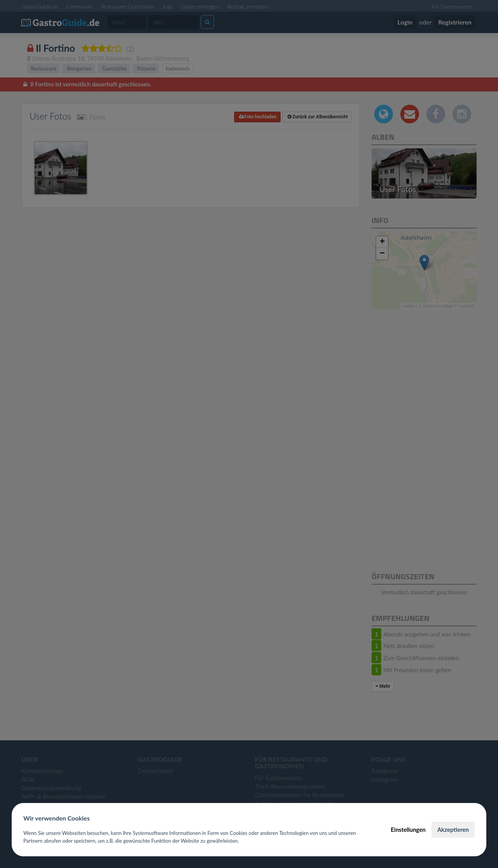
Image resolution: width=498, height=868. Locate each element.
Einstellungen (408, 829)
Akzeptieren (453, 829)
